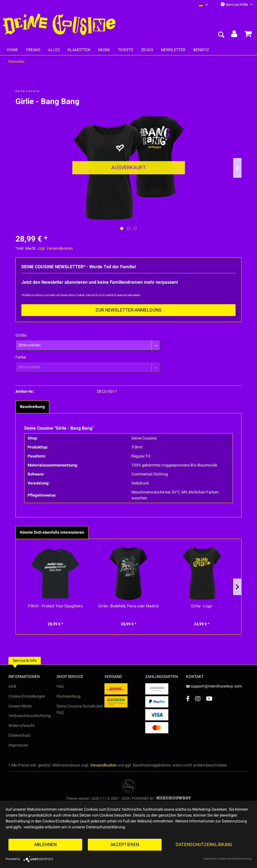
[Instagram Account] (198, 699)
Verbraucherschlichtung (30, 716)
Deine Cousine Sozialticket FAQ (80, 710)
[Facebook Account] (188, 699)
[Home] (12, 50)
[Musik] (104, 50)
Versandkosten (103, 765)
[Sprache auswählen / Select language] (204, 5)
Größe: (21, 335)
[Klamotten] (79, 50)
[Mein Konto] (234, 35)
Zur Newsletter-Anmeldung (128, 310)
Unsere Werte (20, 706)
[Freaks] (33, 50)
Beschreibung (32, 407)
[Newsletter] (173, 50)
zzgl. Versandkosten (55, 248)
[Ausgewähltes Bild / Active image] (122, 228)
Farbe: (21, 357)
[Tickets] (126, 50)
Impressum (18, 745)
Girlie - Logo (202, 606)
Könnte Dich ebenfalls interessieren (52, 532)
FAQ (60, 686)
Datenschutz (20, 735)
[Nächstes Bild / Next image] (128, 228)
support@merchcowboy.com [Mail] (214, 686)
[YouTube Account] (209, 699)
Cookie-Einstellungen (27, 696)
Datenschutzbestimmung (235, 859)
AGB (12, 686)
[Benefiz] (201, 50)
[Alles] (54, 50)
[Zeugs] (147, 50)
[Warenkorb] (248, 35)
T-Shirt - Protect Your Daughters (55, 606)
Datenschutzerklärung (204, 845)
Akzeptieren (125, 845)
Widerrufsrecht (22, 726)
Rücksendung (69, 696)
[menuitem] (204, 5)
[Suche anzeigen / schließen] (221, 35)
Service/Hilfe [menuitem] (237, 5)
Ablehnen (45, 845)
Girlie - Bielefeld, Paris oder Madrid (128, 606)
